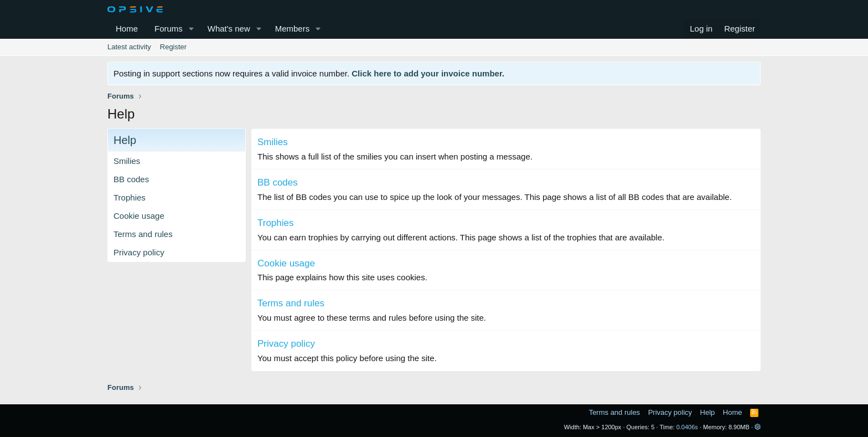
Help (708, 412)
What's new (229, 29)
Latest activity (129, 47)
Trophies (130, 197)
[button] (192, 29)
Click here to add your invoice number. (428, 73)
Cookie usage (139, 216)
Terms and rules (143, 234)
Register (173, 47)
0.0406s (687, 427)
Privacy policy (139, 252)
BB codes (131, 179)
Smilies (127, 161)
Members (293, 29)
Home (127, 29)
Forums (169, 29)
